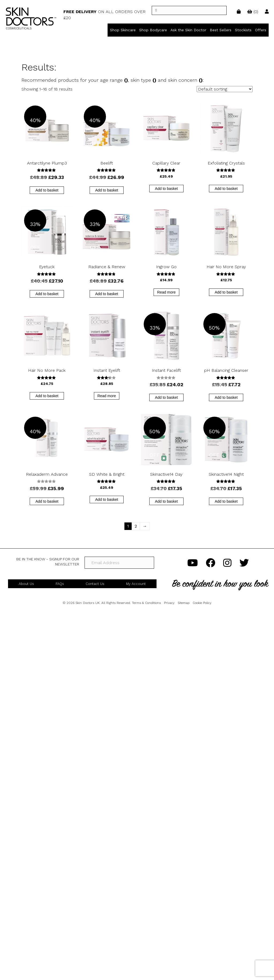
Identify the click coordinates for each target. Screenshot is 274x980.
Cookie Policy (202, 603)
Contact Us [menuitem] (95, 584)
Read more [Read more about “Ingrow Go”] (166, 292)
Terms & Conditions (146, 603)
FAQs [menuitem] (60, 584)
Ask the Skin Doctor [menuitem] (188, 30)
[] (189, 10)
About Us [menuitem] (26, 584)
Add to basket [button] (47, 190)
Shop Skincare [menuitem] (123, 30)
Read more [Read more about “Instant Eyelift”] (107, 396)
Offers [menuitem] (261, 30)
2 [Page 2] (136, 526)
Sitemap (184, 603)
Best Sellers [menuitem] (221, 30)
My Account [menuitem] (136, 584)
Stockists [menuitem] (243, 30)
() (253, 12)
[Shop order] (225, 89)
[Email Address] (119, 563)
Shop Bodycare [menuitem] (153, 30)
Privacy (169, 603)
